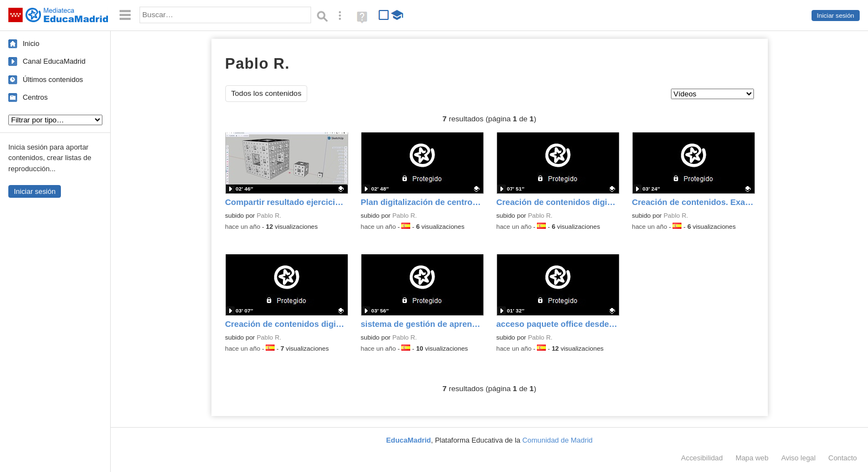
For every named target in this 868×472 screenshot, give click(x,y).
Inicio (31, 43)
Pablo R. (269, 216)
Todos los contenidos (267, 93)
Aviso (798, 458)
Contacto (843, 458)
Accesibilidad (702, 458)
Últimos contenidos (53, 79)
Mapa (752, 458)
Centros (35, 97)
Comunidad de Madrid (558, 440)
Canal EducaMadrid (54, 61)
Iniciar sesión (836, 16)
